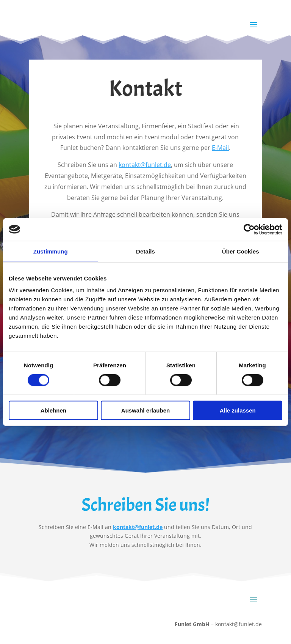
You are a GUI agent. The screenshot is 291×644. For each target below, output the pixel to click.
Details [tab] (145, 251)
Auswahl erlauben (145, 410)
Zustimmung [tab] (51, 251)
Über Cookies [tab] (241, 251)
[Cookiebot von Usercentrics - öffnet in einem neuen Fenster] (249, 229)
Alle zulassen (238, 410)
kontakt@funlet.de (145, 165)
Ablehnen (53, 410)
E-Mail (220, 148)
